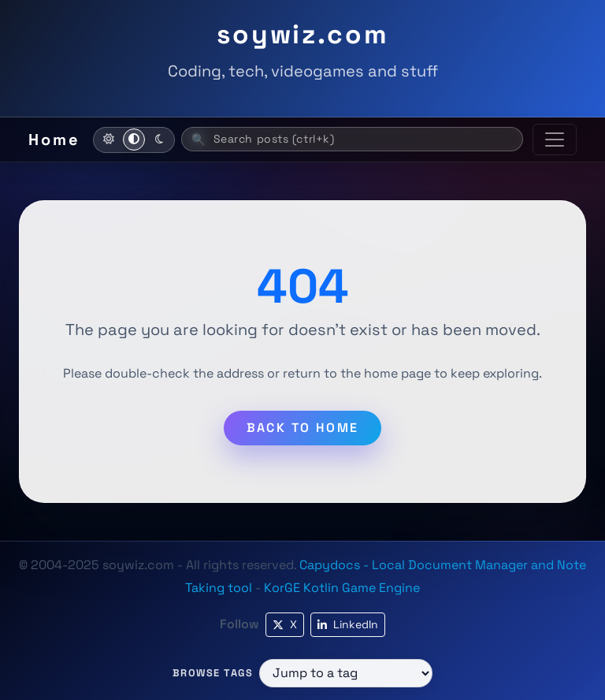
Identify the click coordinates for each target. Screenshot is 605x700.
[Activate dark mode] (159, 140)
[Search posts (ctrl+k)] (352, 139)
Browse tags (213, 673)
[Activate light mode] (109, 140)
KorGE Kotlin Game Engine (342, 588)
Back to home (303, 428)
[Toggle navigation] (555, 140)
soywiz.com (303, 34)
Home (54, 140)
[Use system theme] (134, 140)
